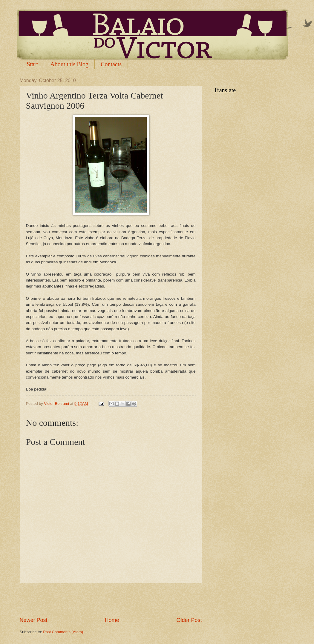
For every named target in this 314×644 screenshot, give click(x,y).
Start (33, 64)
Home (112, 620)
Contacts (111, 64)
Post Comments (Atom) (63, 632)
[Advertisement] (111, 600)
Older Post (189, 620)
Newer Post (34, 620)
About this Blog (69, 64)
